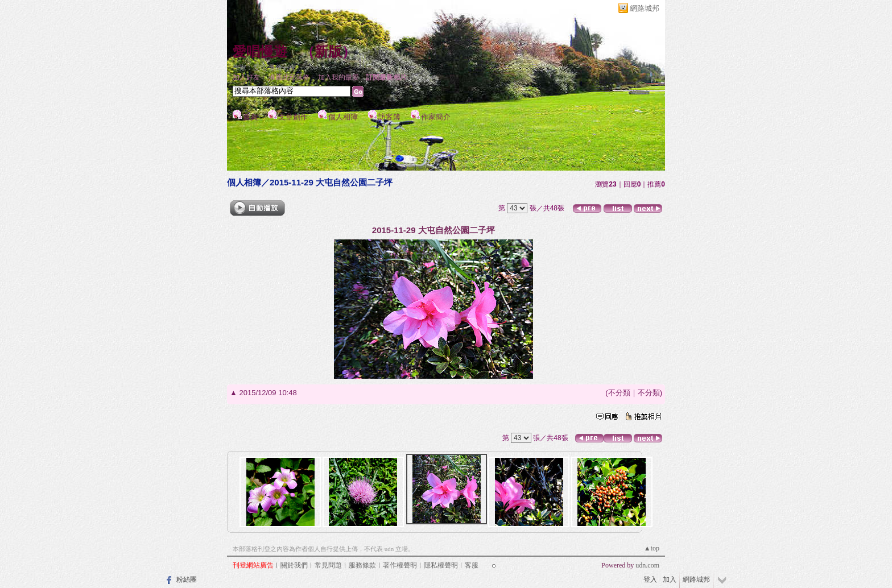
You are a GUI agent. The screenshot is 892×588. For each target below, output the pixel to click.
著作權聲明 (400, 565)
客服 (472, 565)
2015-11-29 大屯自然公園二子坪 (331, 182)
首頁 (250, 117)
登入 (650, 579)
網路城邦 (645, 8)
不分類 (619, 393)
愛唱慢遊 (260, 52)
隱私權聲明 (441, 565)
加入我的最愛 (338, 77)
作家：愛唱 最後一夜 (264, 68)
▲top (652, 548)
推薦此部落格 (289, 77)
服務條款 (362, 565)
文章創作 (293, 117)
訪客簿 (389, 117)
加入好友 (246, 77)
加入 (670, 579)
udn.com (647, 565)
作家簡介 (436, 117)
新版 (328, 52)
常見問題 (328, 565)
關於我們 (294, 565)
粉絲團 (187, 579)
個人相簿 (343, 117)
